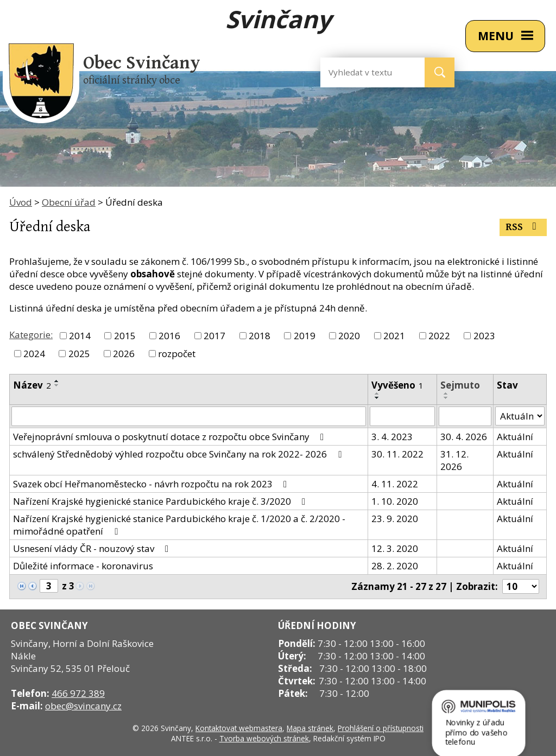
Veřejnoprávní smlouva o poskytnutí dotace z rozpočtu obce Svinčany (170, 437)
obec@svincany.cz (83, 706)
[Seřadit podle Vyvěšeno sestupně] (377, 398)
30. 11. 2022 (397, 454)
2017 (214, 336)
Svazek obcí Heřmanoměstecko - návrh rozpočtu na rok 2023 (152, 484)
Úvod (21, 202)
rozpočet (177, 354)
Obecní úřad (69, 202)
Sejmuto (460, 385)
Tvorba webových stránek (264, 738)
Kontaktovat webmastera (239, 728)
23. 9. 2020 (395, 519)
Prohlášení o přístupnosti (381, 728)
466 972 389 (78, 693)
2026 (124, 354)
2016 (169, 336)
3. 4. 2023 (392, 437)
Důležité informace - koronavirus (83, 566)
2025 (79, 354)
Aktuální (515, 437)
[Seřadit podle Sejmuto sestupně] (446, 398)
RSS (523, 227)
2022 (439, 336)
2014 (80, 336)
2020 (349, 336)
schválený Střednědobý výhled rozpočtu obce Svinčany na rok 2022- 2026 (179, 454)
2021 (394, 336)
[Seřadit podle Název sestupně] (57, 385)
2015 (125, 336)
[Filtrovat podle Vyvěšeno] (402, 416)
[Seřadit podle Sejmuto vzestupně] (446, 393)
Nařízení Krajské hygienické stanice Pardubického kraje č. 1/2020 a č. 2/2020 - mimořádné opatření (179, 525)
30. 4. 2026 (464, 437)
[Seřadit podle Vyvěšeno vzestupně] (377, 393)
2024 (34, 354)
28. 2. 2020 (395, 566)
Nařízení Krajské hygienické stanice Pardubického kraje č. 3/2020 (161, 501)
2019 (305, 336)
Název (32, 385)
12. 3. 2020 (395, 548)
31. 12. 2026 (454, 460)
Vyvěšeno (397, 385)
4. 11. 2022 (395, 484)
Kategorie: (31, 335)
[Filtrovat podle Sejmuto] (465, 416)
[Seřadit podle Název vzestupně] (57, 381)
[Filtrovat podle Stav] (520, 416)
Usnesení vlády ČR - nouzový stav (93, 548)
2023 (484, 336)
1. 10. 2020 (395, 501)
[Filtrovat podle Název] (189, 416)
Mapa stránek (310, 728)
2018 (260, 336)
